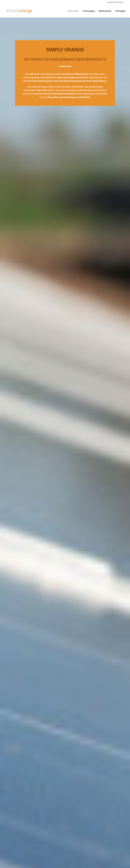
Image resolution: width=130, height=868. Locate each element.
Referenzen (105, 11)
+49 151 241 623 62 (117, 2)
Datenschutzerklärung (42, 771)
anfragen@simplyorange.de (82, 832)
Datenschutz (27, 835)
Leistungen (89, 11)
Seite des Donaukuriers (78, 464)
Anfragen (120, 11)
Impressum (26, 832)
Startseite (73, 11)
